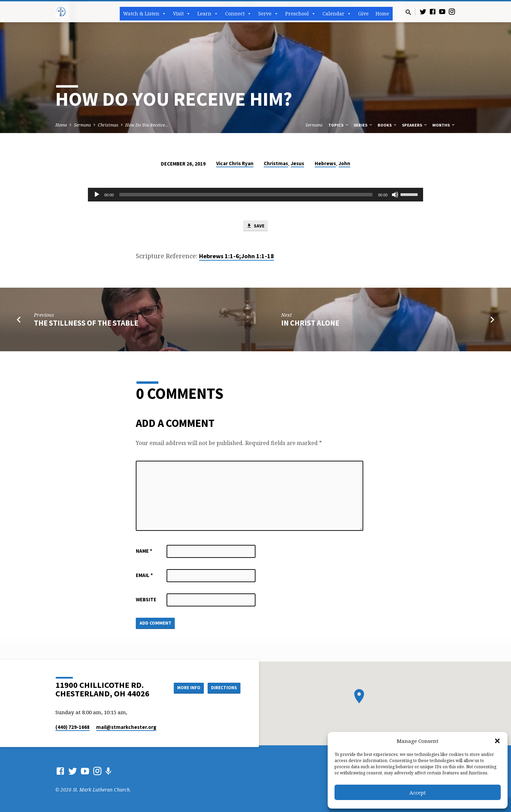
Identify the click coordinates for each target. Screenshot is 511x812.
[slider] (246, 195)
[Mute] (395, 195)
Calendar (337, 14)
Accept (418, 793)
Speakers (415, 125)
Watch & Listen (145, 14)
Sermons (82, 125)
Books (388, 125)
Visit (182, 14)
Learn (208, 14)
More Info (185, 688)
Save (255, 226)
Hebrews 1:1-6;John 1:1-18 (237, 257)
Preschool (300, 14)
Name (144, 552)
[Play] (97, 195)
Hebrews (325, 163)
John (344, 163)
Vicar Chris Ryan (235, 163)
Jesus (297, 163)
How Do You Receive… (147, 125)
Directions (223, 688)
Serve (268, 14)
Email (144, 576)
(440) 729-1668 (73, 727)
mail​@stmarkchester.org (126, 727)
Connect (238, 14)
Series (363, 125)
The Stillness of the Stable (86, 324)
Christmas (108, 125)
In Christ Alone (310, 324)
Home (382, 14)
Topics (339, 125)
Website (146, 600)
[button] (497, 741)
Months (444, 125)
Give (363, 14)
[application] (255, 195)
